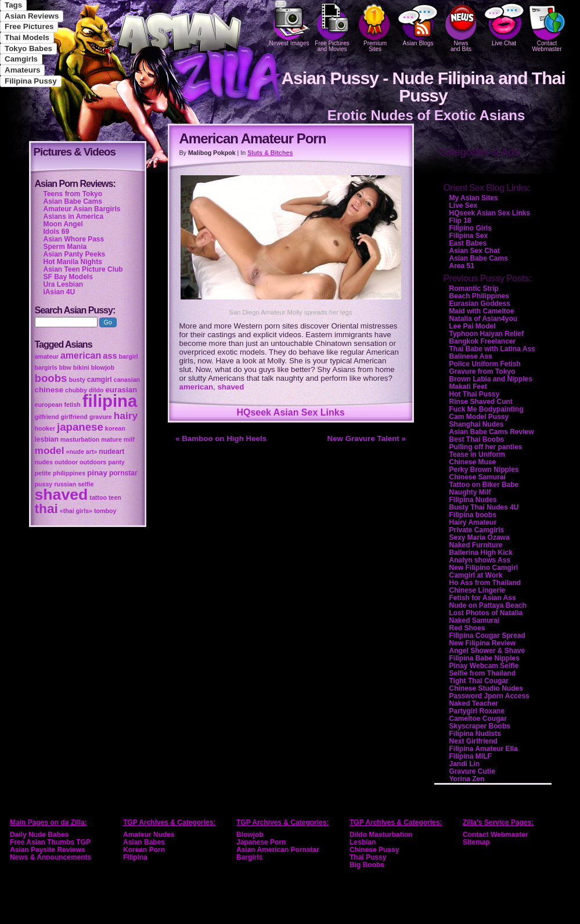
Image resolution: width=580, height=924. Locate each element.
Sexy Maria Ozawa (480, 537)
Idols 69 (57, 232)
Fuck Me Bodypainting (487, 409)
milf (129, 439)
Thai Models (27, 37)
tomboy (105, 511)
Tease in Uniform (477, 454)
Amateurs (22, 70)
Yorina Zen (467, 779)
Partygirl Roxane (477, 711)
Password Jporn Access (489, 696)
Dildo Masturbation (381, 835)
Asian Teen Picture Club (83, 269)
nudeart (111, 452)
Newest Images (289, 23)
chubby (76, 390)
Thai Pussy (368, 857)
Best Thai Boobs (477, 439)
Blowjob (250, 835)
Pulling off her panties (486, 447)
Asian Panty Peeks (75, 254)
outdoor (66, 462)
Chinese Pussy (374, 850)
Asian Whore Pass (74, 239)
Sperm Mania (65, 247)
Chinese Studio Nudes (486, 688)
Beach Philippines (479, 296)
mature (111, 439)
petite (43, 473)
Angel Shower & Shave (487, 651)
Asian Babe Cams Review (492, 432)
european (49, 405)
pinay (97, 473)
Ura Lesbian (64, 284)
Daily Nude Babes (39, 835)
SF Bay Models (68, 277)
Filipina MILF (471, 756)
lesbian (47, 439)
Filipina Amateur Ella (484, 749)
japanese (80, 427)
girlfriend (74, 417)
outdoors (93, 462)
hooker (45, 428)
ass (110, 356)
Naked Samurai (475, 620)
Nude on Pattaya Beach (488, 605)
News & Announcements (51, 857)
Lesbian (363, 842)
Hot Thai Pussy (475, 394)
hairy (126, 416)
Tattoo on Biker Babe (484, 485)
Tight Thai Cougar (479, 681)
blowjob (103, 367)
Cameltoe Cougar (478, 719)
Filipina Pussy (31, 81)
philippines (69, 473)
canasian (127, 380)
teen (115, 497)
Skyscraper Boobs (480, 726)
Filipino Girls (471, 228)
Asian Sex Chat (475, 251)
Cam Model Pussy (479, 417)
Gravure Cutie (472, 771)
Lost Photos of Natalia (486, 613)
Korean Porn (144, 850)
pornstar (123, 473)
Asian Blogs (418, 23)
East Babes (468, 243)
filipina (110, 401)
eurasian (121, 390)
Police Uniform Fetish (485, 364)
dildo (96, 390)
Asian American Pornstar (278, 850)
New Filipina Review (483, 643)
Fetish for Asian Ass (483, 598)
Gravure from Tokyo (482, 371)
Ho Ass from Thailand (485, 583)
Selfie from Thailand (483, 673)
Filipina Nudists (475, 734)
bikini (81, 367)
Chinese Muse (473, 462)
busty (77, 380)
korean (115, 428)
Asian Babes (144, 842)
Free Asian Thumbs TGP (50, 842)
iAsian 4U (60, 292)
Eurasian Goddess (480, 304)
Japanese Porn (261, 842)
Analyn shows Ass (480, 560)
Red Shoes (467, 628)
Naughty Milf (470, 492)
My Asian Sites (474, 198)
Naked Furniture (476, 545)
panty (116, 462)
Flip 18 (460, 221)
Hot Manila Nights (73, 262)
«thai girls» (76, 511)
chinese (49, 390)
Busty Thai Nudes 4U (484, 507)
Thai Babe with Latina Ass (492, 349)
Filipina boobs (473, 515)
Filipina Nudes (473, 500)
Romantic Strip (474, 288)
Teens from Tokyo (73, 194)
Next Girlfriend (473, 741)
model (50, 450)
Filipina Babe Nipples (484, 658)
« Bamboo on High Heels (221, 438)
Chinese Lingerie (478, 590)
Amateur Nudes (149, 835)
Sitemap (476, 842)
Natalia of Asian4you (484, 319)
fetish (72, 405)
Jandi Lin (465, 764)
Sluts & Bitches (270, 153)
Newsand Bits (461, 26)
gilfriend (47, 417)
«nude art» (82, 452)
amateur (47, 356)
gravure (101, 417)
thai (46, 508)
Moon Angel (63, 224)
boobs (51, 378)
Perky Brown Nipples (484, 470)
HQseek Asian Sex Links (290, 412)
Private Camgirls (477, 530)
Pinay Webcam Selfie (484, 666)
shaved (230, 387)
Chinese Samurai (478, 477)
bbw (65, 367)
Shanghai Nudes (477, 424)
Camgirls (21, 59)
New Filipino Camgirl (484, 568)
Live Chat (504, 23)
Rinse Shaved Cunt (481, 402)
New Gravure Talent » (367, 438)
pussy (44, 484)
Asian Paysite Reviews (47, 850)
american (197, 387)
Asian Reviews (32, 16)
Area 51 (462, 266)
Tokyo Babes (28, 48)
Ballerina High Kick (481, 553)
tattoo (98, 497)
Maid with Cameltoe (482, 311)
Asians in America (74, 216)
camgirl (100, 380)
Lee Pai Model (473, 326)
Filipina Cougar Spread (487, 636)
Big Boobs (367, 865)
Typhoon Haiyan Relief (487, 334)
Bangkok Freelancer (483, 341)
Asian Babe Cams (479, 258)
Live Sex (464, 205)
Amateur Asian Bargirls (82, 209)
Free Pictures (29, 26)
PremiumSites (375, 26)
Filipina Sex (469, 236)
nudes (44, 462)
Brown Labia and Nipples (491, 379)
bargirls (46, 367)
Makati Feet (468, 387)
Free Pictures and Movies (332, 26)
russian (65, 484)
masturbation (80, 439)
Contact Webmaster (547, 26)
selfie (86, 484)
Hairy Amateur (473, 522)
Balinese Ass (471, 356)
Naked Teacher (474, 703)
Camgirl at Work (476, 575)
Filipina (135, 857)
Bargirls (249, 857)
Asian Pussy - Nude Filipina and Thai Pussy (423, 87)
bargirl (129, 356)
